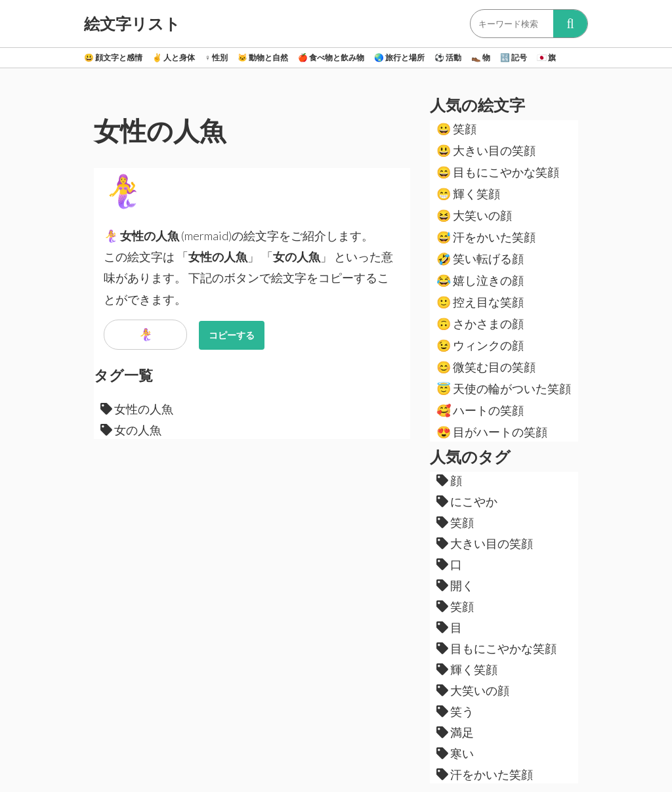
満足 (455, 732)
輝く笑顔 (468, 194)
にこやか (467, 501)
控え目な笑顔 (480, 302)
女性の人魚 (137, 409)
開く (455, 585)
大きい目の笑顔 (486, 150)
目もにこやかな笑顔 (498, 172)
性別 (216, 57)
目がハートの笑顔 (492, 432)
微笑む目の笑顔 (486, 367)
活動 (448, 57)
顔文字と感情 (113, 57)
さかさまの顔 (480, 323)
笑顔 (456, 129)
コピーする (232, 335)
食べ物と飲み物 (331, 57)
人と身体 (174, 57)
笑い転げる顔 (480, 259)
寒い (455, 753)
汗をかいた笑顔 (486, 237)
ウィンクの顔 (480, 345)
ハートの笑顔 (480, 410)
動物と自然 (263, 57)
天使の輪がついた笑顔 (504, 388)
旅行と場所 (399, 57)
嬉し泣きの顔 (480, 280)
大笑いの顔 (474, 215)
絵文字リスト (132, 24)
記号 (514, 57)
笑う (455, 711)
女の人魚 (131, 430)
